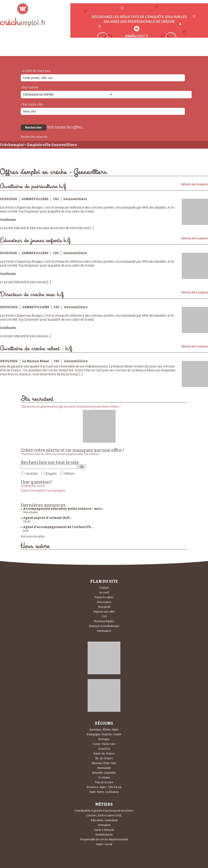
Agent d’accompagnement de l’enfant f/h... (58, 527)
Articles (32, 474)
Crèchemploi (12, 145)
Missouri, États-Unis (104, 763)
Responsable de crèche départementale (104, 839)
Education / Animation (104, 820)
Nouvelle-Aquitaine (104, 773)
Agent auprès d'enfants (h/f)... (48, 518)
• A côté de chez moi (36, 71)
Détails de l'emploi (195, 184)
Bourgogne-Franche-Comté (104, 734)
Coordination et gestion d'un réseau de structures (104, 811)
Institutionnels (104, 835)
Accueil (104, 593)
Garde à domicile (104, 830)
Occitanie (104, 778)
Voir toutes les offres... (66, 127)
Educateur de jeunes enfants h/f (35, 240)
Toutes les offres (104, 597)
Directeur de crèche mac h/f (32, 295)
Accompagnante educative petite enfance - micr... (64, 509)
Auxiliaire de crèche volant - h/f (36, 349)
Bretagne (104, 739)
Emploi (51, 474)
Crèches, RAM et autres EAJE (104, 815)
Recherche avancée (34, 137)
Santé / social (104, 844)
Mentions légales (104, 621)
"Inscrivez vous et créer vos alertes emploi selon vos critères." (61, 454)
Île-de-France (104, 758)
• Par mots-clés (32, 104)
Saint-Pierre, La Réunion (104, 792)
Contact (104, 588)
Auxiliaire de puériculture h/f (33, 186)
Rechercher (34, 127)
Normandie (104, 768)
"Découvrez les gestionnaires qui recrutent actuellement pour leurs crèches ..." (72, 407)
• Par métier (30, 87)
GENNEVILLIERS (35, 199)
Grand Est (104, 749)
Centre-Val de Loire (104, 744)
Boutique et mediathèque (104, 626)
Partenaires (104, 631)
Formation (104, 825)
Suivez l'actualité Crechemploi (43, 491)
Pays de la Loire (104, 782)
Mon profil (104, 607)
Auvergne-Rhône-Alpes (104, 730)
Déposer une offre (104, 612)
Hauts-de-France (104, 754)
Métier (69, 474)
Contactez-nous (33, 486)
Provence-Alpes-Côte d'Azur (104, 787)
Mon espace (104, 602)
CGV (104, 617)
